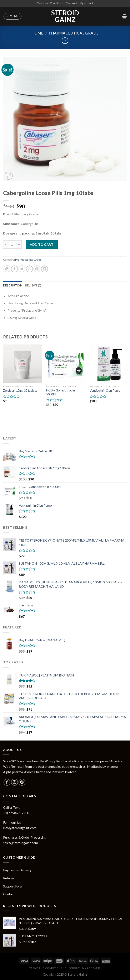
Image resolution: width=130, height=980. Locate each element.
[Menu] (13, 16)
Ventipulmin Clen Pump (105, 391)
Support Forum (14, 886)
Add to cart (42, 244)
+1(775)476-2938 (16, 813)
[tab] (13, 285)
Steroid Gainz (65, 16)
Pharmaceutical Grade (74, 33)
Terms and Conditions (50, 3)
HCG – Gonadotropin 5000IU (61, 392)
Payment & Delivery (17, 870)
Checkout (71, 3)
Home (37, 33)
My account (86, 3)
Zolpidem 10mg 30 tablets (20, 391)
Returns (9, 878)
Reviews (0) (33, 285)
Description (13, 285)
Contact (9, 894)
